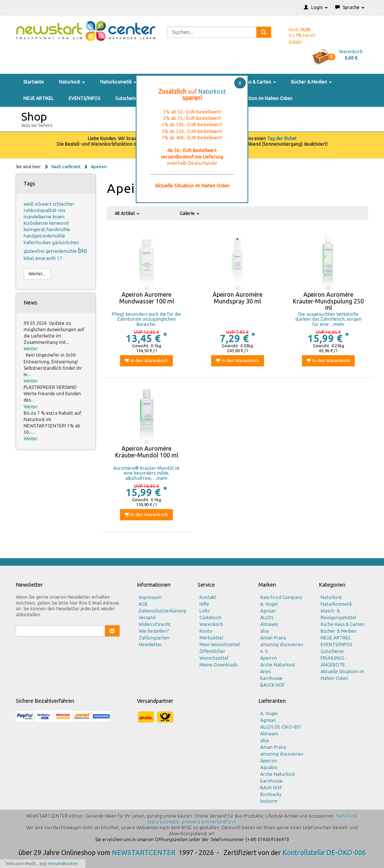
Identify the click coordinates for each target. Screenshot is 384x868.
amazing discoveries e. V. (282, 648)
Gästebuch (211, 618)
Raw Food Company (281, 597)
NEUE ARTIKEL (38, 98)
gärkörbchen (66, 243)
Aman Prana (273, 638)
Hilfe (204, 604)
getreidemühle (62, 251)
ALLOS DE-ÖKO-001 (281, 727)
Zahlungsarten (154, 638)
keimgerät (35, 229)
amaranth (46, 258)
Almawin (269, 624)
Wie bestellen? (154, 631)
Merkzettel (211, 638)
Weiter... (37, 274)
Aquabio (269, 767)
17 (60, 258)
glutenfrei (35, 251)
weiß (29, 204)
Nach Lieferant (67, 167)
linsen (58, 217)
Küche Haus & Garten (252, 82)
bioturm (269, 801)
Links (205, 611)
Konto (206, 631)
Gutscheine (127, 98)
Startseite (34, 82)
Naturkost (72, 82)
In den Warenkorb (146, 361)
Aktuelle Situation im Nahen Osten (256, 98)
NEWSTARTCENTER (144, 853)
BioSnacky (271, 794)
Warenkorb (211, 624)
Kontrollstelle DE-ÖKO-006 (324, 853)
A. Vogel (269, 604)
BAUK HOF (271, 788)
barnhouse (271, 678)
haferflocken (38, 243)
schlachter (64, 204)
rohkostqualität (41, 210)
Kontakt (208, 597)
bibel (29, 258)
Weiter (31, 349)
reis (61, 210)
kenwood (59, 223)
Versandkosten (63, 864)
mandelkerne (38, 217)
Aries (265, 672)
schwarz (44, 204)
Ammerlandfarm (219, 822)
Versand (147, 618)
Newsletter (150, 645)
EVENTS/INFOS (84, 98)
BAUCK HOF (272, 685)
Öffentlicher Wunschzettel (214, 655)
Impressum (150, 597)
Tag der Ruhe (281, 138)
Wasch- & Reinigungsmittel (338, 614)
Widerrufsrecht (155, 624)
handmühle (58, 229)
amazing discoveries (282, 754)
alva (265, 631)
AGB (143, 604)
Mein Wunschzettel (220, 645)
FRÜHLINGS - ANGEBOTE (334, 661)
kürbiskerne (36, 223)
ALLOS (267, 618)
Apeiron (99, 167)
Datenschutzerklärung (162, 611)
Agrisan (268, 611)
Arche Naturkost (278, 665)
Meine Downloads (218, 665)
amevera (191, 822)
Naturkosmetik (118, 82)
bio (83, 250)
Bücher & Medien (311, 82)
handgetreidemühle (44, 236)
